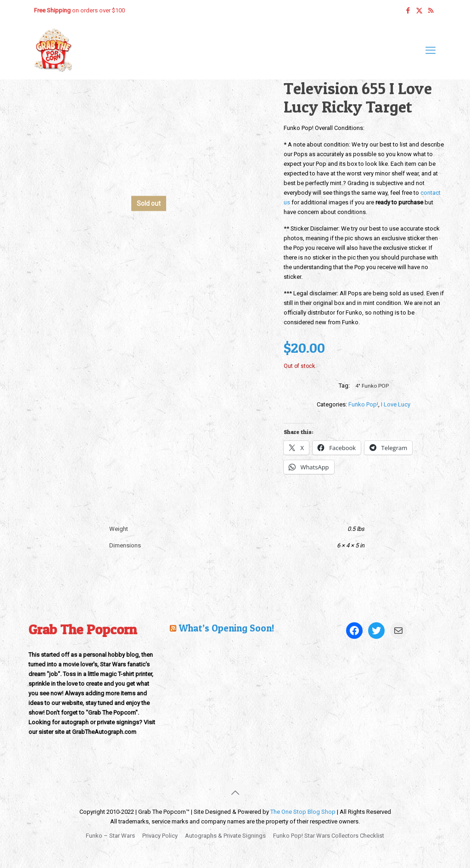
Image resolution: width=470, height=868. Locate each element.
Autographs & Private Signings (225, 836)
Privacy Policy (160, 836)
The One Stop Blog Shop (303, 812)
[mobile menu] (431, 51)
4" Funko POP (372, 386)
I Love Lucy (396, 404)
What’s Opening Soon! (226, 628)
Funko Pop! (363, 404)
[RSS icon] (431, 11)
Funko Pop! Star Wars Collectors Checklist (329, 836)
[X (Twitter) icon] (419, 11)
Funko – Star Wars (110, 836)
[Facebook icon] (408, 11)
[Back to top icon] (235, 793)
